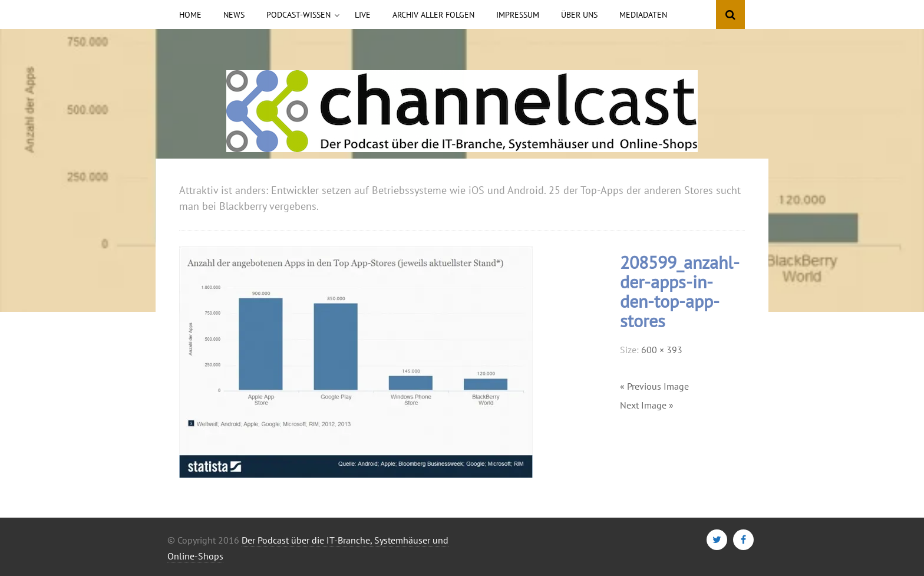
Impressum (518, 15)
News (234, 15)
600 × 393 (662, 350)
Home (190, 15)
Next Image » (647, 405)
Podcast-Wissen (298, 15)
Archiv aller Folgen (433, 15)
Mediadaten (643, 15)
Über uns (579, 15)
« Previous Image (654, 386)
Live (363, 15)
